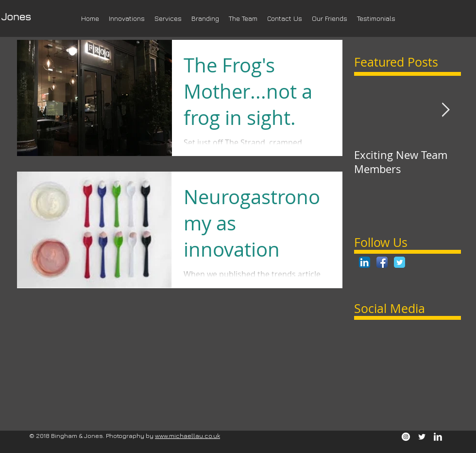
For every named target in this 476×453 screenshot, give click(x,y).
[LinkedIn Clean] (438, 437)
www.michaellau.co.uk (187, 436)
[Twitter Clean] (422, 437)
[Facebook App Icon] (382, 262)
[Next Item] (445, 110)
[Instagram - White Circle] (406, 437)
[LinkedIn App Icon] (365, 262)
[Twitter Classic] (399, 262)
